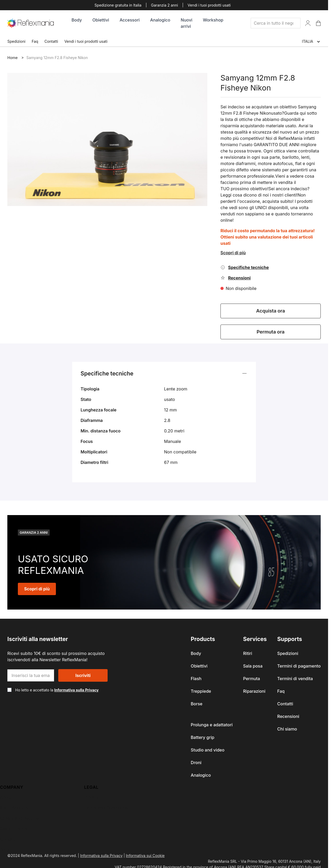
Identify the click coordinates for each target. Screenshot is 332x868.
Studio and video (208, 750)
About (6, 797)
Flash (196, 679)
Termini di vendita (295, 679)
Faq (35, 41)
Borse (197, 704)
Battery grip (203, 737)
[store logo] (31, 23)
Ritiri (247, 653)
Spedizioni (16, 41)
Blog (4, 850)
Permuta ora (271, 332)
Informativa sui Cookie (145, 856)
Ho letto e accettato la (57, 690)
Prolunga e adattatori (212, 725)
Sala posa (253, 666)
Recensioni (288, 716)
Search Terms (14, 829)
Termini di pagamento (299, 666)
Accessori (130, 20)
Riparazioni (254, 691)
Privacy (92, 797)
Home (12, 58)
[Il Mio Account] (308, 23)
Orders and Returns (19, 818)
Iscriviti (83, 675)
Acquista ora (271, 311)
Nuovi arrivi (187, 23)
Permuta (251, 679)
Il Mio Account (14, 808)
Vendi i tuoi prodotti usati (209, 5)
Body (77, 20)
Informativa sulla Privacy (77, 690)
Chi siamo (287, 729)
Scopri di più (233, 253)
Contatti (51, 41)
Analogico (160, 20)
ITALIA (311, 42)
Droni (196, 763)
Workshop (213, 20)
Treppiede (201, 691)
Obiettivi (101, 20)
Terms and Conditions (106, 808)
